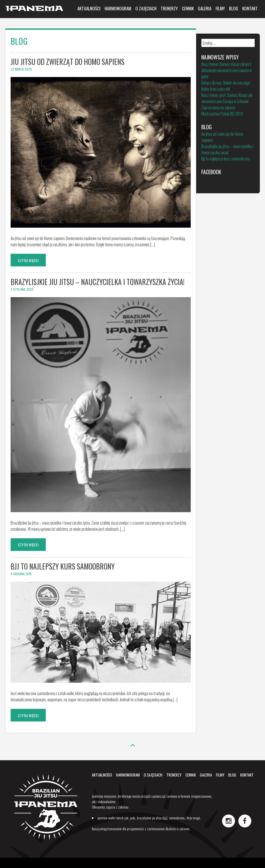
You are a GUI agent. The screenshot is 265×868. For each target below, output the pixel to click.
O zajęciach (146, 8)
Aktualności (89, 8)
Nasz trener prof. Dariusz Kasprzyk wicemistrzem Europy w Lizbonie (227, 98)
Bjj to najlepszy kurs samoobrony (63, 566)
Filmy (220, 8)
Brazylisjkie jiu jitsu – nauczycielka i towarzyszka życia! (98, 282)
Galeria (205, 8)
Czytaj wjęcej (28, 260)
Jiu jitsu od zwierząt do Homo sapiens (68, 62)
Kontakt (250, 8)
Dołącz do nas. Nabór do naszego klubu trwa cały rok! (226, 86)
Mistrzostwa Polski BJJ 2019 (222, 114)
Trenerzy (169, 8)
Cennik (188, 8)
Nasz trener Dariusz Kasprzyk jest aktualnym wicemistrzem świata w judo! (227, 70)
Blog (234, 8)
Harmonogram (118, 8)
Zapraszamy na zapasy (218, 107)
